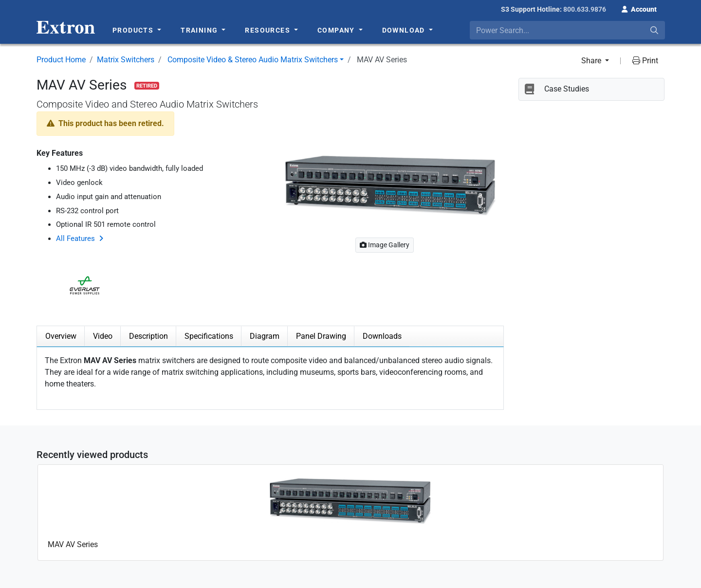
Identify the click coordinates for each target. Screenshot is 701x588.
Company (337, 30)
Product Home (61, 60)
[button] (639, 8)
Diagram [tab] (265, 336)
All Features (75, 239)
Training (200, 30)
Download (405, 30)
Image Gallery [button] (385, 245)
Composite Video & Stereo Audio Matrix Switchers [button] (253, 60)
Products (134, 30)
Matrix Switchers (126, 60)
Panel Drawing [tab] (321, 336)
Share (592, 61)
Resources (268, 30)
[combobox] (567, 30)
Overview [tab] (61, 336)
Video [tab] (103, 336)
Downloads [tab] (382, 336)
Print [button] (645, 61)
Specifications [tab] (209, 336)
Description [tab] (148, 336)
